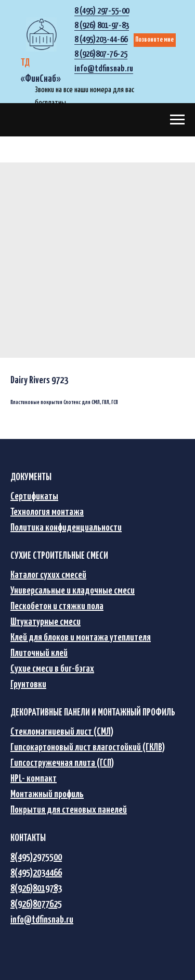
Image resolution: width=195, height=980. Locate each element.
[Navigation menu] (177, 120)
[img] (41, 34)
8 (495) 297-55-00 (102, 11)
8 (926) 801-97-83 (102, 26)
